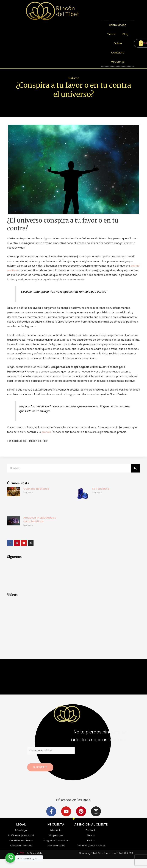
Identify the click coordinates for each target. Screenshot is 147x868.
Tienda (112, 34)
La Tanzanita (101, 489)
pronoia (46, 432)
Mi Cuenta (118, 62)
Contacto (118, 52)
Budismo (74, 78)
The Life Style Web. (28, 853)
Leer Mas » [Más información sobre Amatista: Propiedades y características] (28, 525)
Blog (125, 34)
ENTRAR (142, 43)
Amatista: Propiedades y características (40, 519)
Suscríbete (40, 767)
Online (118, 43)
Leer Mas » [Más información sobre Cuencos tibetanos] (28, 493)
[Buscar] (135, 468)
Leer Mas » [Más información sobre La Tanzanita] (97, 493)
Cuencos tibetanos (36, 489)
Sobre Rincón (118, 25)
